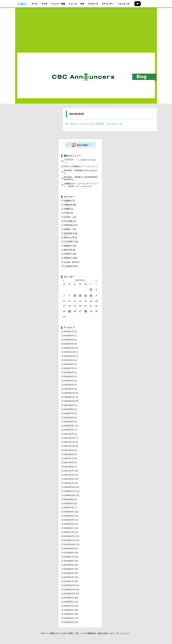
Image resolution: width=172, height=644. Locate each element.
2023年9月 (69, 360)
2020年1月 (69, 532)
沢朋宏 (69, 213)
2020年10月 (70, 495)
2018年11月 (70, 590)
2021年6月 (69, 462)
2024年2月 (69, 344)
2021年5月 (69, 467)
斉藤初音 (70, 205)
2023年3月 (69, 385)
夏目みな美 (71, 237)
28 (86, 311)
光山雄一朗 (72, 262)
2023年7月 (69, 368)
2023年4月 (69, 381)
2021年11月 (70, 442)
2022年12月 (70, 393)
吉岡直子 (70, 254)
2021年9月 (69, 450)
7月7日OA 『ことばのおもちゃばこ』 (80, 161)
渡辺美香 (71, 233)
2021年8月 (69, 454)
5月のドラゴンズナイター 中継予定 (96, 124)
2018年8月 (69, 602)
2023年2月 (69, 389)
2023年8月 (69, 364)
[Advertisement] (86, 29)
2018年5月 (69, 614)
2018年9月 (69, 598)
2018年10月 (70, 594)
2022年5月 (69, 418)
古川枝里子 (71, 242)
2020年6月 (69, 512)
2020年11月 (70, 491)
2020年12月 (70, 487)
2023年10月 (70, 356)
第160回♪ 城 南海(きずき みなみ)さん (81, 172)
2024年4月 (69, 336)
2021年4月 (69, 471)
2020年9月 (69, 499)
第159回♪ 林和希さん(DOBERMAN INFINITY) (81, 178)
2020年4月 (69, 520)
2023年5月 (69, 377)
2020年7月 (69, 508)
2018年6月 (69, 610)
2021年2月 (69, 479)
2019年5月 (69, 565)
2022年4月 (69, 422)
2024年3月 (69, 340)
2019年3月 (69, 573)
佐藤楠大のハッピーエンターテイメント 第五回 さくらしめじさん (81, 185)
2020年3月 (69, 524)
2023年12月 (70, 348)
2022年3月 (69, 426)
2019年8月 (69, 553)
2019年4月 (69, 569)
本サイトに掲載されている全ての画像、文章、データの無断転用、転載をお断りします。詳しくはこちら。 (86, 633)
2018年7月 (69, 606)
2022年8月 (69, 409)
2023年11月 (70, 352)
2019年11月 (70, 540)
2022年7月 (69, 413)
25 (69, 311)
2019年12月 (70, 536)
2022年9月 (69, 405)
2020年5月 (69, 516)
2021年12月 (70, 438)
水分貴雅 (70, 221)
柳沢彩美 (70, 250)
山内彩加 (71, 266)
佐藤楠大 (70, 201)
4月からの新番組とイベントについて (81, 166)
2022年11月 (70, 397)
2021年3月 (69, 475)
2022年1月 (69, 434)
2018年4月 (69, 618)
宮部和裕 (71, 225)
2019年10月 (70, 544)
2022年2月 (69, 430)
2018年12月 (70, 585)
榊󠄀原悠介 (71, 258)
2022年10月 (70, 401)
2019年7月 (69, 557)
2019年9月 (69, 549)
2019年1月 (69, 581)
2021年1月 (69, 483)
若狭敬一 (70, 229)
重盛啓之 (70, 246)
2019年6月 (69, 561)
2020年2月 (69, 528)
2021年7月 (69, 458)
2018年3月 (69, 622)
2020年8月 (69, 503)
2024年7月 (69, 331)
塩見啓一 (70, 217)
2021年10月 (70, 446)
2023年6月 (69, 372)
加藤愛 (69, 209)
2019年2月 (69, 577)
